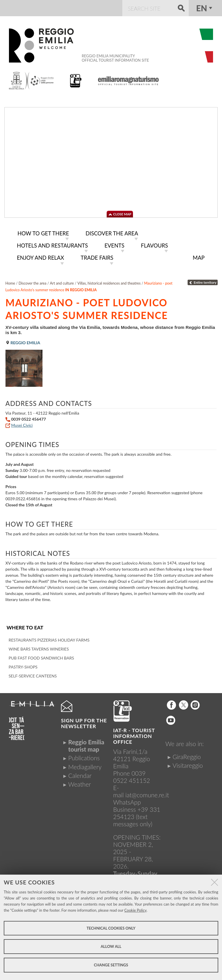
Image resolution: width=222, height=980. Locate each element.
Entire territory (202, 281)
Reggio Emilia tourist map (86, 744)
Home (10, 282)
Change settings (111, 965)
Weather (79, 783)
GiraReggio (187, 755)
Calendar (80, 774)
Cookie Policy (135, 910)
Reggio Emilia (23, 341)
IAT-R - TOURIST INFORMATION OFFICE (134, 735)
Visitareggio (188, 764)
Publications (84, 756)
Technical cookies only (111, 928)
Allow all (111, 946)
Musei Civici (22, 424)
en (202, 8)
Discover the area (32, 282)
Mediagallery (85, 765)
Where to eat (25, 626)
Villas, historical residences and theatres (109, 282)
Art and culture (62, 282)
